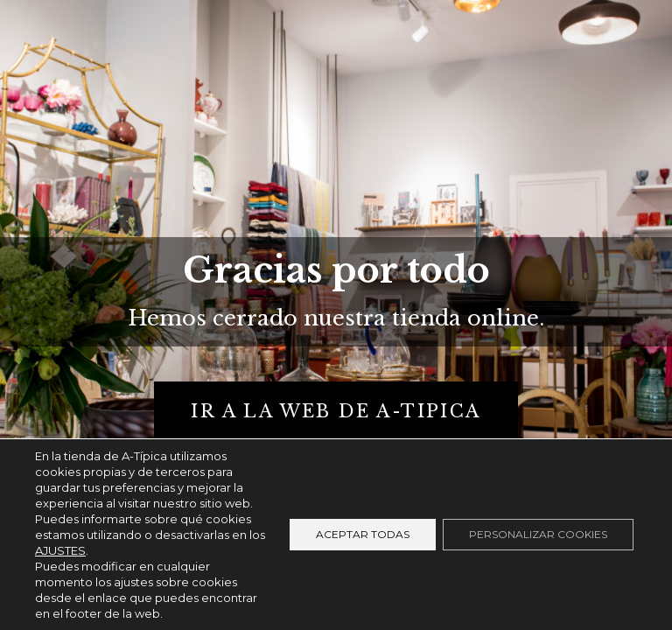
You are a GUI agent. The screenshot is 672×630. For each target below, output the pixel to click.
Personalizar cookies (538, 534)
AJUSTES (60, 550)
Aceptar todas (363, 534)
